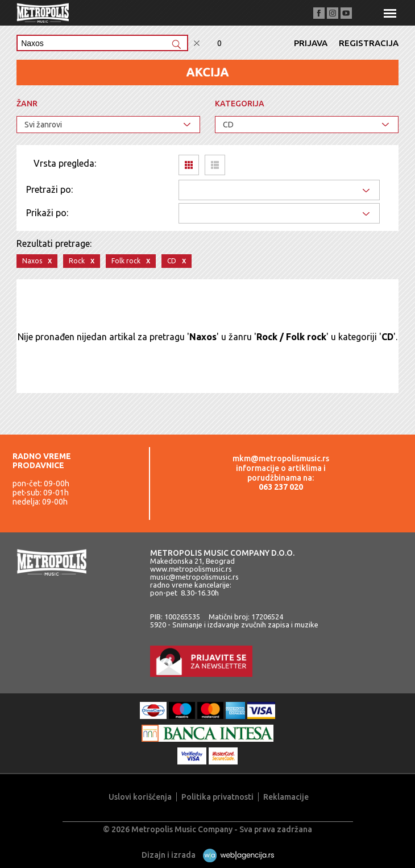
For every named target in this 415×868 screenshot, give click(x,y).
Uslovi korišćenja (140, 797)
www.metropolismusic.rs (191, 569)
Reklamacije (286, 797)
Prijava (311, 43)
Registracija (369, 43)
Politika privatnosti (217, 797)
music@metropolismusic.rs (194, 577)
